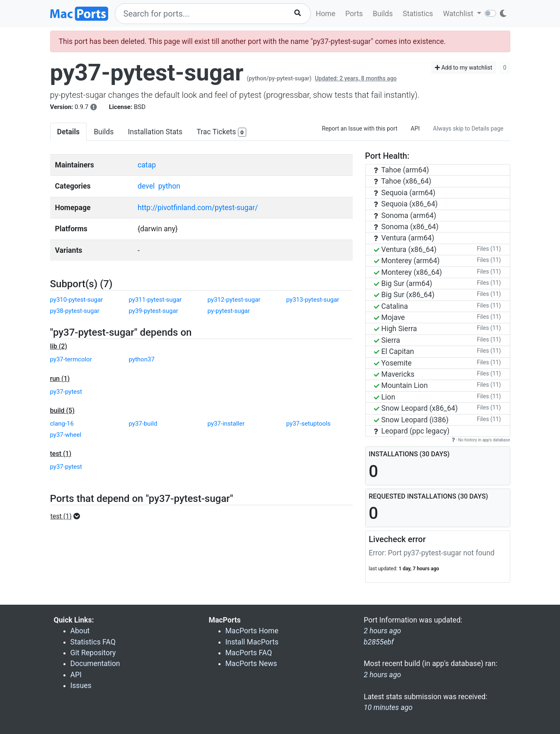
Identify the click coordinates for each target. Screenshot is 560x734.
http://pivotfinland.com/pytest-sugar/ (198, 208)
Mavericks (394, 374)
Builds (383, 14)
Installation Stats (155, 132)
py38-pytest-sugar (75, 311)
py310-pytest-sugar (77, 300)
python (169, 186)
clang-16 (62, 424)
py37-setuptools (309, 424)
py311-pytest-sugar (155, 300)
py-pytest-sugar (229, 311)
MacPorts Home (252, 631)
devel (146, 186)
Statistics (418, 14)
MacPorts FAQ (249, 653)
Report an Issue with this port (359, 128)
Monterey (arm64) (407, 261)
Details (69, 132)
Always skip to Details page (468, 128)
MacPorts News (251, 664)
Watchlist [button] (459, 14)
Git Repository (93, 653)
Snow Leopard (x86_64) (416, 408)
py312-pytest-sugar (234, 300)
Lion (385, 397)
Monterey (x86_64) (408, 272)
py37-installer (226, 424)
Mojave (389, 317)
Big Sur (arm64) (403, 283)
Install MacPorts (252, 642)
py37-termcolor (71, 359)
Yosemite (393, 363)
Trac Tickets (221, 132)
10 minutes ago (388, 707)
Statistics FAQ (93, 642)
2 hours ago (383, 675)
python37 (142, 359)
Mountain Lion (401, 385)
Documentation (95, 664)
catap (147, 165)
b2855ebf (379, 642)
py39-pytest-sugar (154, 311)
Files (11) (489, 249)
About (80, 631)
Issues (81, 686)
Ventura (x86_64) (405, 250)
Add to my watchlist (464, 68)
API (415, 128)
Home (326, 14)
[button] (68, 516)
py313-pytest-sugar (313, 300)
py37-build (143, 424)
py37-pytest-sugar (147, 73)
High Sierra (395, 329)
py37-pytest (66, 392)
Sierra (387, 340)
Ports (354, 14)
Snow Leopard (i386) (411, 420)
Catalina (391, 306)
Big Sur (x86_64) (404, 295)
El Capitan (394, 351)
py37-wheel (66, 435)
